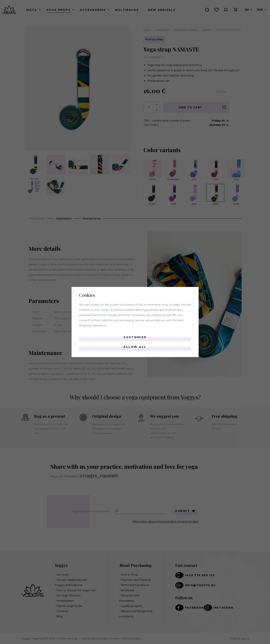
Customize (135, 337)
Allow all (135, 347)
